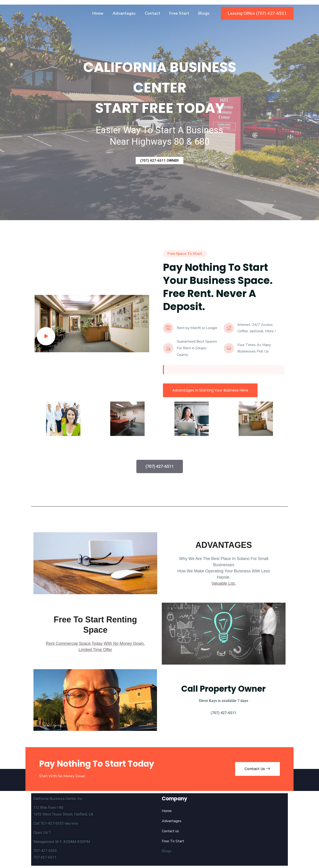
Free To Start (173, 841)
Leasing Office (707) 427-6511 (257, 13)
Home (98, 13)
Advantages (124, 13)
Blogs (204, 13)
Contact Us (257, 769)
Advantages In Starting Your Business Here (210, 390)
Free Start (179, 13)
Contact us (170, 831)
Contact (153, 13)
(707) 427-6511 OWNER (159, 161)
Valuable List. (224, 583)
